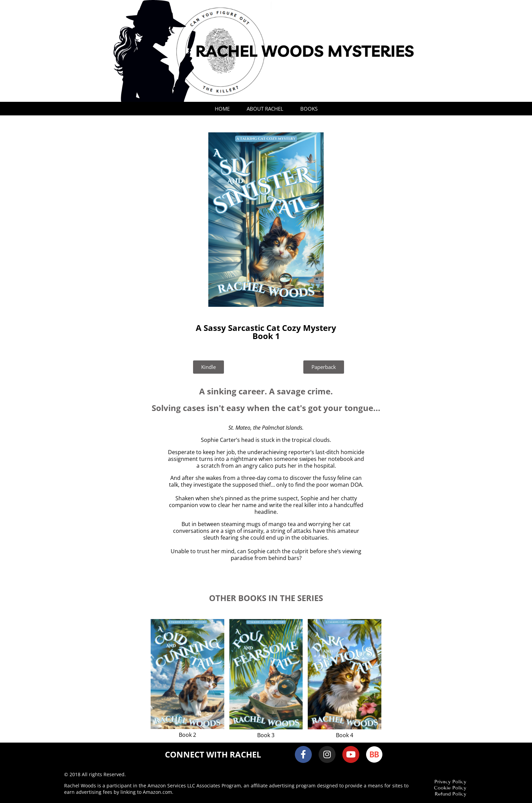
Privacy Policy (450, 782)
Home (222, 109)
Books (309, 109)
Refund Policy (450, 794)
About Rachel (265, 109)
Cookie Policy (450, 788)
